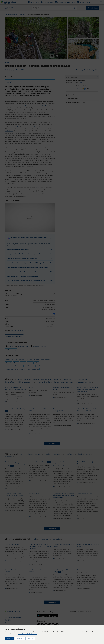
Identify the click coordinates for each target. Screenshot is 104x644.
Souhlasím (9, 639)
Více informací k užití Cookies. (27, 634)
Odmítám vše (20, 639)
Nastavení (31, 639)
